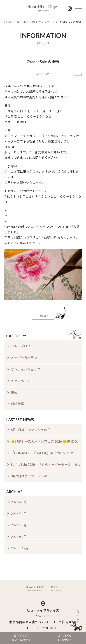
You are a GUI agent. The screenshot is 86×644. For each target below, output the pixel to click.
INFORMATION (26, 22)
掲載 (14, 392)
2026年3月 (19, 525)
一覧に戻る (43, 316)
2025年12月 (20, 548)
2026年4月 (19, 514)
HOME (8, 22)
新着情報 (17, 404)
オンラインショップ (26, 369)
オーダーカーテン (24, 358)
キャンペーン (47, 22)
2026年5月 (19, 502)
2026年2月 (19, 537)
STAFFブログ (21, 346)
